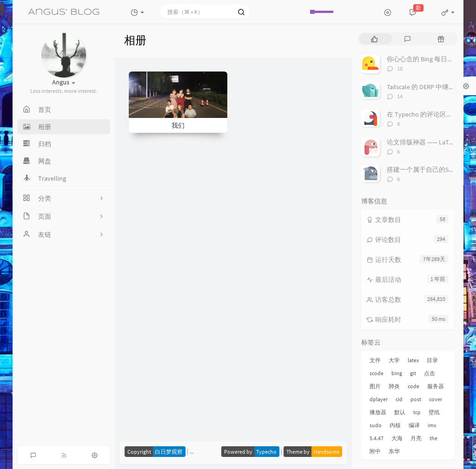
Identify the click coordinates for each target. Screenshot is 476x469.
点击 (430, 373)
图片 (375, 386)
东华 (394, 451)
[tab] (374, 39)
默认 (400, 412)
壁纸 (434, 412)
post (416, 399)
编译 (414, 425)
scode (377, 373)
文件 (375, 360)
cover (436, 399)
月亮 (416, 438)
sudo (376, 425)
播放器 (378, 412)
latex (413, 360)
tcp (417, 412)
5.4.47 (377, 438)
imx (432, 425)
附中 (375, 451)
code (413, 386)
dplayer (379, 399)
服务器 (436, 386)
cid (399, 399)
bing (397, 373)
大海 (397, 438)
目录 (432, 360)
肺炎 (394, 386)
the (433, 438)
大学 (394, 360)
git (413, 373)
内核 (395, 425)
